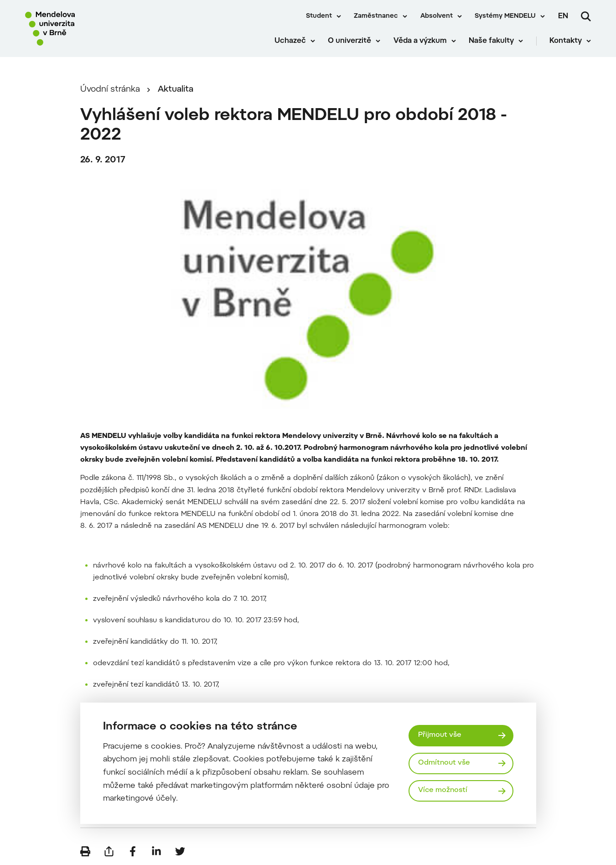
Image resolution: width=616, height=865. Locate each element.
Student (319, 16)
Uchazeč (290, 41)
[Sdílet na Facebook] (133, 851)
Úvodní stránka (110, 90)
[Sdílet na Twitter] (180, 851)
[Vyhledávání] (586, 16)
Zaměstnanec (376, 16)
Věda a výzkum (420, 41)
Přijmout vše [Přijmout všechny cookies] (440, 735)
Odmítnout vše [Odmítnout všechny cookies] (444, 763)
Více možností (443, 790)
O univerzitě (349, 41)
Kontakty (566, 41)
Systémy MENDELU (505, 16)
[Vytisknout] (85, 851)
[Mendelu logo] (78, 29)
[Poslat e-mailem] (109, 851)
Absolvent (437, 16)
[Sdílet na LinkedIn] (156, 851)
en (563, 16)
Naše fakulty (491, 41)
